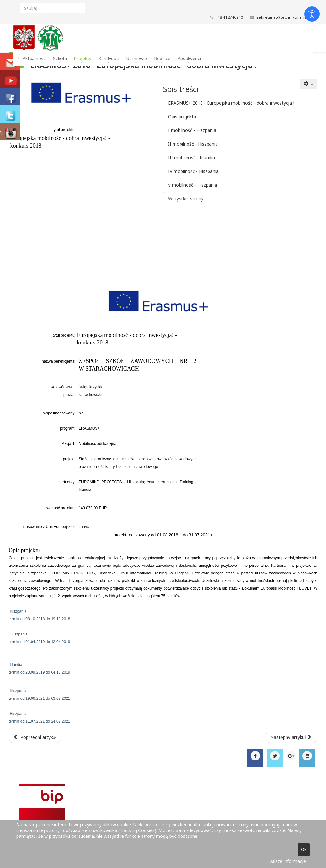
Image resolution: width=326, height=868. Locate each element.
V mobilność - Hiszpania (193, 185)
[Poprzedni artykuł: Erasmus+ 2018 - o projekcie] (35, 737)
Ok (304, 849)
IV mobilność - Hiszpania (193, 171)
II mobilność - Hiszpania (193, 144)
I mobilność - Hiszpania (192, 130)
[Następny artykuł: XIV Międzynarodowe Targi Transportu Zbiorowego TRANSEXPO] (292, 737)
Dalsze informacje (287, 861)
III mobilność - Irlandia (191, 158)
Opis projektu (182, 117)
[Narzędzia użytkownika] (309, 84)
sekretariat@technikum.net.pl (284, 17)
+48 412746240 (229, 17)
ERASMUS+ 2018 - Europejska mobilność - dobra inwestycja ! (231, 103)
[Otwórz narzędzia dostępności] (312, 14)
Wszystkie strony (186, 199)
